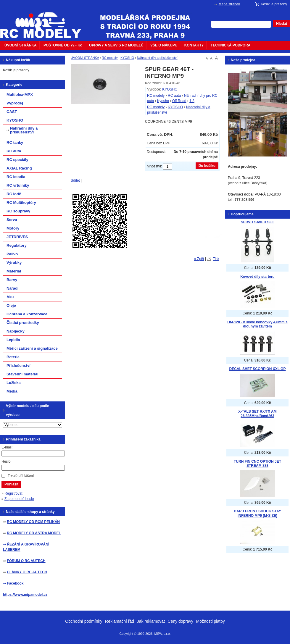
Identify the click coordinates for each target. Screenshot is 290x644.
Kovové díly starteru (257, 277)
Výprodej (15, 103)
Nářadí (12, 288)
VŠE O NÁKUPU (164, 45)
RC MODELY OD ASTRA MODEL (34, 533)
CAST (12, 112)
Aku (10, 297)
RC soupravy (18, 211)
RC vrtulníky (18, 185)
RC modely (110, 58)
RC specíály (17, 160)
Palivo (12, 254)
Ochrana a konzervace (27, 314)
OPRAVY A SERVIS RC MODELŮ (116, 45)
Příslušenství (18, 365)
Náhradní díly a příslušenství (157, 58)
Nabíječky (16, 331)
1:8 (192, 101)
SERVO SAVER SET (257, 222)
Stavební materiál (22, 374)
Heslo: (7, 461)
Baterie (13, 357)
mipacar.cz (44, 22)
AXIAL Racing (19, 168)
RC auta (174, 96)
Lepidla (13, 340)
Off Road (179, 101)
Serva (12, 220)
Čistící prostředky (23, 323)
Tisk (216, 259)
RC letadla (16, 177)
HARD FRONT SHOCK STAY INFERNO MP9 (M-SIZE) (257, 513)
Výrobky (14, 263)
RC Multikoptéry (21, 202)
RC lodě (14, 194)
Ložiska (14, 383)
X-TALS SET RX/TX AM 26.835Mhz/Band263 (257, 414)
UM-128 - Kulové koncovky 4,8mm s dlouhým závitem (257, 324)
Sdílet (75, 180)
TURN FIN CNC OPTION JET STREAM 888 (257, 464)
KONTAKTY (194, 45)
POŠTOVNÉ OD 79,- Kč (63, 45)
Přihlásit (11, 484)
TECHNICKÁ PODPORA (231, 45)
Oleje (11, 305)
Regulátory (17, 245)
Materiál (14, 271)
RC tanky (15, 142)
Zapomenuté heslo (19, 499)
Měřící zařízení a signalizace (32, 348)
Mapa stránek (229, 4)
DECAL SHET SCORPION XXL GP (258, 369)
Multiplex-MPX (20, 95)
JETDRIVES (17, 237)
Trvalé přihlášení (21, 476)
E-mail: (7, 447)
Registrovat (13, 493)
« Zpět (199, 259)
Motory (13, 228)
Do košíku (207, 166)
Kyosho (163, 101)
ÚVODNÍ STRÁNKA (21, 45)
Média (12, 391)
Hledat (282, 24)
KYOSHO (127, 58)
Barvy (12, 280)
